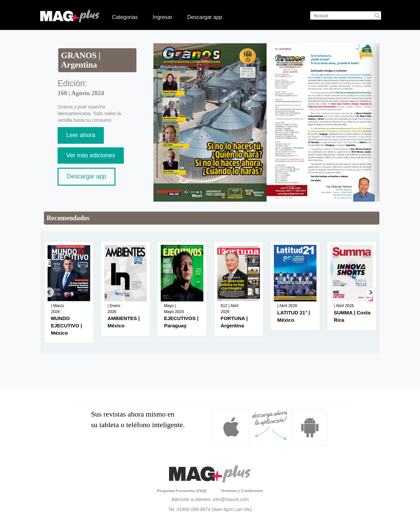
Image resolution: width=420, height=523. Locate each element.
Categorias (125, 17)
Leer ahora (81, 135)
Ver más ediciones (91, 155)
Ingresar (163, 17)
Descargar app (205, 17)
